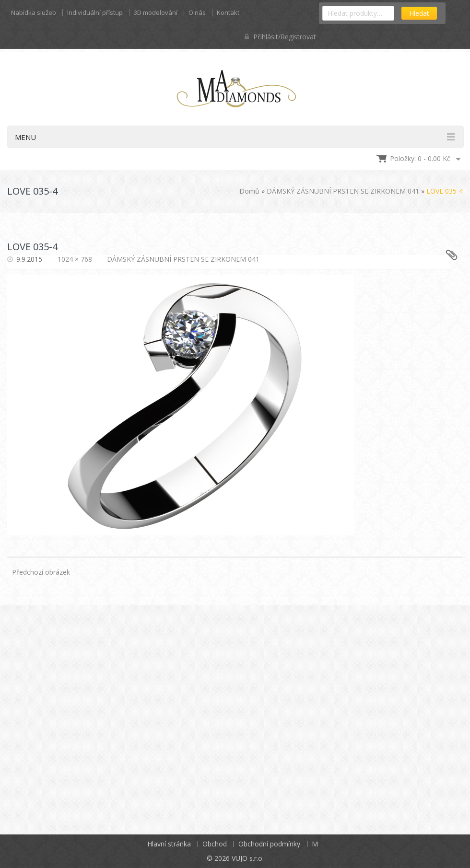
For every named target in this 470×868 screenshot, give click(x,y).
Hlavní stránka (169, 844)
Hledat (419, 13)
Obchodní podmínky (269, 844)
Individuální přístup (95, 12)
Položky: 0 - (420, 158)
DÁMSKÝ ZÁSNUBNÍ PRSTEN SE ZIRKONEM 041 (343, 191)
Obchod (215, 844)
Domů (249, 191)
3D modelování (156, 12)
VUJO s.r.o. (248, 858)
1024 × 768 (75, 259)
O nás (197, 12)
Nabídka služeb (34, 12)
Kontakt (228, 12)
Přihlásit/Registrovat (280, 37)
